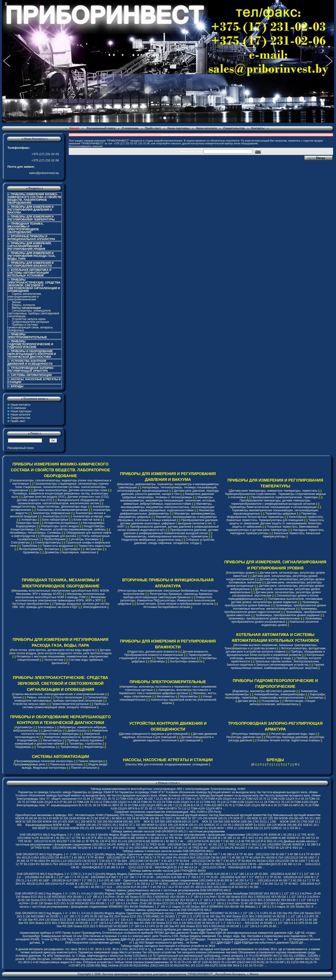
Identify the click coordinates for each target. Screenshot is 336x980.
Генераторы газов (28, 523)
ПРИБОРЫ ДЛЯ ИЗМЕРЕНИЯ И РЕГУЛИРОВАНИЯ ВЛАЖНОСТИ (31, 264)
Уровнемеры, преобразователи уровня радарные (288, 615)
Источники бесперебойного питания (167, 607)
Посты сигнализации (69, 697)
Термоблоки (29, 546)
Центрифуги (72, 549)
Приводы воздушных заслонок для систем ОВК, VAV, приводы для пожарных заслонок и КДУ (61, 605)
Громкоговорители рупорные (30, 322)
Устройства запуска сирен (29, 319)
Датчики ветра (247, 701)
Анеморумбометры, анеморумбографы (279, 694)
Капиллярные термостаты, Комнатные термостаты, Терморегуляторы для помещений (275, 518)
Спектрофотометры (48, 543)
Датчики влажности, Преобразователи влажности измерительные (166, 653)
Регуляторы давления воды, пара (293, 734)
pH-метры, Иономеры (85, 539)
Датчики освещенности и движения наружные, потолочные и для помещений (173, 739)
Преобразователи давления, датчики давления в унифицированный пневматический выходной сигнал (171, 532)
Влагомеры (158, 661)
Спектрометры (20, 543)
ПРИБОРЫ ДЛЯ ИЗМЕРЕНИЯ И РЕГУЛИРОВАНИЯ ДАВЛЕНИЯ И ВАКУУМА (31, 210)
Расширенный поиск (101, 128)
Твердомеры (23, 747)
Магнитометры (52, 740)
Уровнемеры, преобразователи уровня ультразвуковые (277, 620)
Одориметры (31, 552)
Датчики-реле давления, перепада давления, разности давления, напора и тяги (170, 492)
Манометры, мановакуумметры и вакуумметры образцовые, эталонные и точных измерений (167, 518)
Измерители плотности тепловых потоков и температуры (64, 732)
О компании (130, 128)
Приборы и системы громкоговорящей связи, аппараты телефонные (30, 327)
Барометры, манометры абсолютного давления (265, 691)
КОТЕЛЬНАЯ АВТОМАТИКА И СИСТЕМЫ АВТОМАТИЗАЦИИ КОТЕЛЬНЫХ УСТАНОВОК (30, 273)
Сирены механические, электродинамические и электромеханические (25, 297)
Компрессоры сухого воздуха (60, 526)
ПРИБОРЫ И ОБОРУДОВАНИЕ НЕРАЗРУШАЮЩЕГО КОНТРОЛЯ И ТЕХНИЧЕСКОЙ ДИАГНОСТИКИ (32, 354)
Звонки (16, 302)
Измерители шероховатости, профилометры (73, 737)
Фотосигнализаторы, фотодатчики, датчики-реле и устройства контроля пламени (276, 650)
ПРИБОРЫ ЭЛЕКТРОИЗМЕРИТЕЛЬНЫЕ (27, 336)
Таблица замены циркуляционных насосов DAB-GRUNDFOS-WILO (168, 910)
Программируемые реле (29, 764)
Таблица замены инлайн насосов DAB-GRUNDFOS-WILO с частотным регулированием (168, 831)
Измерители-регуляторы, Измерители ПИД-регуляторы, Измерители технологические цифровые (167, 600)
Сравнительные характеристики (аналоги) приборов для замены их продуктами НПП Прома (168, 930)
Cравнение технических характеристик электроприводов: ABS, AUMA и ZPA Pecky (168, 812)
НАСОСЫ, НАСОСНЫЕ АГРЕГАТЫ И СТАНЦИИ (34, 381)
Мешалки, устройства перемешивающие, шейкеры (73, 529)
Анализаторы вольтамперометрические (62, 510)
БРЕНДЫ (17, 386)
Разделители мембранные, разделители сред (151, 540)
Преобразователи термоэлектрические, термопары (285, 497)
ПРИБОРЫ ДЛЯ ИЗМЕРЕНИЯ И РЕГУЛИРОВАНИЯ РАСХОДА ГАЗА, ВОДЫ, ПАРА (32, 256)
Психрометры (270, 701)
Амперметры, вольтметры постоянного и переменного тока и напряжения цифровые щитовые (165, 692)
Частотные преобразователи (30, 604)
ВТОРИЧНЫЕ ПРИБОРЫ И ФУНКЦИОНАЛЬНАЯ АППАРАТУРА (31, 238)
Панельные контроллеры (67, 764)
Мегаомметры (166, 696)
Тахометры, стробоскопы (86, 744)
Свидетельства (234, 128)
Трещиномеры (70, 747)
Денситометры (53, 731)
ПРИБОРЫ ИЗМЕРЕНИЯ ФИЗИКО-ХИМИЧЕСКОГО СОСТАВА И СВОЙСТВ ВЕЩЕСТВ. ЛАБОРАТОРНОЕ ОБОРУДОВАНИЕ (34, 199)
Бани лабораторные (55, 520)
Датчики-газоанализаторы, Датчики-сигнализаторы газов (70, 490)
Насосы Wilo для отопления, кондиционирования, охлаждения (168, 764)
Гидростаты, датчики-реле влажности (153, 652)
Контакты (258, 128)
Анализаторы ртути (55, 516)
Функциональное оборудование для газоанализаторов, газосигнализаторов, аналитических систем (61, 502)
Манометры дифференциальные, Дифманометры (167, 512)
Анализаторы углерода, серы (92, 516)
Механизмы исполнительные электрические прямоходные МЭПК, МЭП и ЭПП (61, 599)
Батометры (316, 698)
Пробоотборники (55, 539)
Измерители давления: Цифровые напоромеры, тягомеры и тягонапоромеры (168, 496)
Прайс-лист (153, 128)
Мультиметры (189, 696)
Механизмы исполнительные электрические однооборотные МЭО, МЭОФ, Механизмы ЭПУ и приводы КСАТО (61, 592)
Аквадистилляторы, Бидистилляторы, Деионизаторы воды (49, 507)
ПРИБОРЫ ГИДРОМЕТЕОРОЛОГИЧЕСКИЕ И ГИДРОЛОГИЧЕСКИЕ (30, 344)
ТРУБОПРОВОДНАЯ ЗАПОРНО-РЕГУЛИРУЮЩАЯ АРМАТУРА (31, 369)
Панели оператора (91, 761)
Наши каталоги (206, 128)
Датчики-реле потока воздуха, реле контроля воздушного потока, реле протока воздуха (61, 652)
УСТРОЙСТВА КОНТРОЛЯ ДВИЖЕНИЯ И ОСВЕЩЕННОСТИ (30, 362)
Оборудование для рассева (58, 536)
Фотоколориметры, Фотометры (39, 549)
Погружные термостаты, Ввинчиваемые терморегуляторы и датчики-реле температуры (273, 528)
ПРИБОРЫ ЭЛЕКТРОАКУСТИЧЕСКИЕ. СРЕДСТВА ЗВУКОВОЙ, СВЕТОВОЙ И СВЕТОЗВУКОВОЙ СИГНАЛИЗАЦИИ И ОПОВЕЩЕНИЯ (60, 684)
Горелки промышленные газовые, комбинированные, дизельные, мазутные (277, 666)
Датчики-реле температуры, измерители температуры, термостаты (274, 491)
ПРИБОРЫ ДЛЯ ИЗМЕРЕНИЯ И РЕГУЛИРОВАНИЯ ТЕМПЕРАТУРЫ (31, 218)
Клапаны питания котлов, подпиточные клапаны (289, 740)
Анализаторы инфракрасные (52, 513)
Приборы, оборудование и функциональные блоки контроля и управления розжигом (276, 653)
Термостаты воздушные (58, 546)
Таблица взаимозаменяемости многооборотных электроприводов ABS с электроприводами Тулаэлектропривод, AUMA (168, 789)
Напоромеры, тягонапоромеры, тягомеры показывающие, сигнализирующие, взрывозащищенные (167, 489)
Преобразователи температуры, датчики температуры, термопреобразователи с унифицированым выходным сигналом (273, 502)
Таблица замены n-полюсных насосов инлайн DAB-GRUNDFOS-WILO (168, 851)
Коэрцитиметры (27, 740)
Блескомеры (46, 727)
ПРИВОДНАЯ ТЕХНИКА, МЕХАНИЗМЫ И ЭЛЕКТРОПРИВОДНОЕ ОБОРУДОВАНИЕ (26, 228)
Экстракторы (94, 549)
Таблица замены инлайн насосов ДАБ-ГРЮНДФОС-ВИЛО (168, 871)
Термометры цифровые (281, 514)
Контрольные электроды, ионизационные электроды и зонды (277, 657)
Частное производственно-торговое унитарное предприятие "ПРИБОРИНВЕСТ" (158, 974)
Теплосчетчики (54, 660)
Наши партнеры (179, 128)
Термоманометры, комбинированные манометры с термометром (166, 536)
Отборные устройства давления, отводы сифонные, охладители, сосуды (174, 541)
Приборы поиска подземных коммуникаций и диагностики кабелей (59, 742)
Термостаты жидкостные (95, 546)
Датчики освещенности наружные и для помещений (154, 734)
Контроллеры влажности (186, 661)
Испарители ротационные (61, 523)
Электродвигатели (95, 607)
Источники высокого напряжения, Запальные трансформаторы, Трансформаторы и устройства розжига (271, 647)
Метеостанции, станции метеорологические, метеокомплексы (282, 703)
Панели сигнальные (84, 768)
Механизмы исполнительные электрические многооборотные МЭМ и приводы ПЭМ (60, 596)
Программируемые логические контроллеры (44, 761)
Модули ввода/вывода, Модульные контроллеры (65, 766)
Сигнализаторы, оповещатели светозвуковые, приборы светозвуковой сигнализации (33, 313)
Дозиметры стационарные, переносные (70, 552)
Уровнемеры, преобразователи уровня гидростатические (271, 610)
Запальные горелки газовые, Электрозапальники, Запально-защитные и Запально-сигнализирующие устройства (273, 663)
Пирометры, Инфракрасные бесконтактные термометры (272, 515)
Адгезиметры (24, 727)
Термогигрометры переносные (176, 658)
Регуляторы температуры (249, 734)
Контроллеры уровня (241, 573)
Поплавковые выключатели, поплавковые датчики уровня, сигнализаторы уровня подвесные (277, 600)
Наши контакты (20, 405)
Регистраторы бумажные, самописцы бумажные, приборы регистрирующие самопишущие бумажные (168, 596)
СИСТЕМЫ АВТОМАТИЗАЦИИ (31, 375)
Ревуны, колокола (23, 305)
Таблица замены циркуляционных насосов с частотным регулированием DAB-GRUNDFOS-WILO (168, 890)
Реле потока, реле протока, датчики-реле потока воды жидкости (53, 650)
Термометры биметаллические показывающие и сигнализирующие (273, 507)
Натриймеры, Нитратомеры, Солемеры (35, 533)
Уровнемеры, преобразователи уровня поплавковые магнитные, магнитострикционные (279, 607)
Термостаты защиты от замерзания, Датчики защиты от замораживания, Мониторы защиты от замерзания (277, 523)
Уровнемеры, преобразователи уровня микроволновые (264, 618)
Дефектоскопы (77, 731)
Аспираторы (29, 520)
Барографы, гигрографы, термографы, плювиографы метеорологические (275, 696)
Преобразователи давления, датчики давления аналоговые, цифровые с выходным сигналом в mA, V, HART (168, 523)
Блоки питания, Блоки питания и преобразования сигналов (175, 604)
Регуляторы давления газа (244, 737)
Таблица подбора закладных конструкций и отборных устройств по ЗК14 (168, 946)
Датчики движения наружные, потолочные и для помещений (170, 735)
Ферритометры (94, 747)
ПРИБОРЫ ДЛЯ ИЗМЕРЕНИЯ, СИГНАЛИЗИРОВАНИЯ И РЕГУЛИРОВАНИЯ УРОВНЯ (30, 246)
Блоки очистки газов (87, 520)
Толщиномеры (46, 747)
